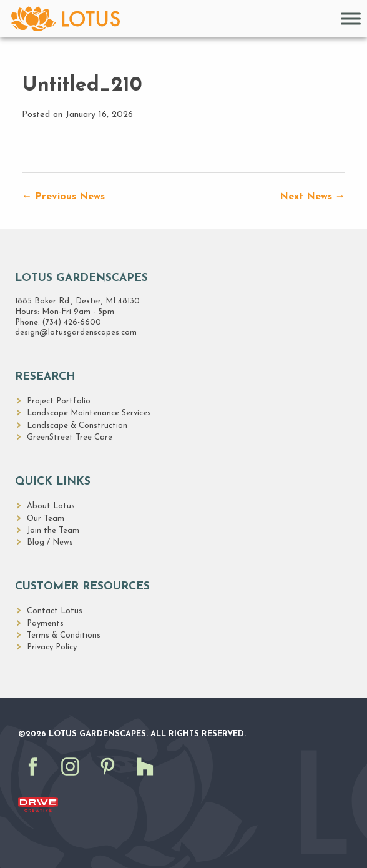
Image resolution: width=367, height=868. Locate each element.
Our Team (46, 519)
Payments (45, 624)
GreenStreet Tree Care (70, 437)
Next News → (312, 197)
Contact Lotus (55, 611)
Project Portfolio (59, 401)
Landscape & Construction (77, 426)
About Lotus (51, 506)
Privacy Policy (52, 647)
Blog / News (50, 542)
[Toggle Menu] (351, 18)
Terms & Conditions (64, 635)
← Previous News (63, 197)
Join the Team (53, 530)
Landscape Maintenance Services (89, 413)
